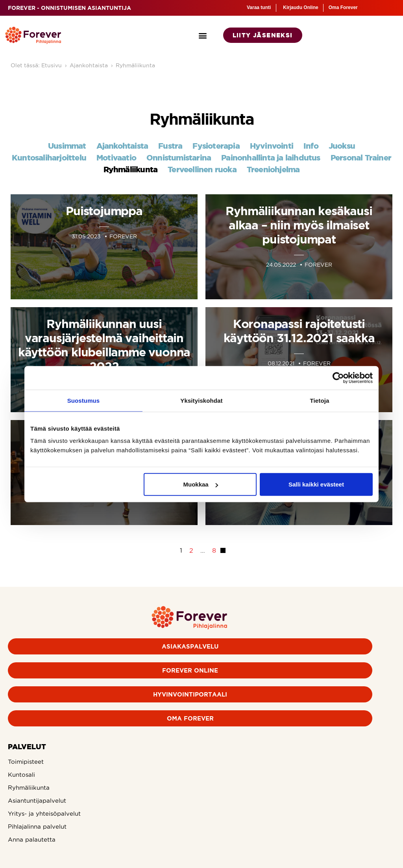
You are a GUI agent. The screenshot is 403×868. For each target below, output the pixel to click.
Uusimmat (67, 146)
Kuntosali (21, 775)
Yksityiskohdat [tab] (201, 400)
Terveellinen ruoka (202, 169)
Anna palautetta (32, 839)
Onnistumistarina (179, 158)
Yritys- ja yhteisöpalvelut (44, 814)
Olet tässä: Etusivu (36, 65)
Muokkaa (201, 484)
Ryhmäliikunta (135, 65)
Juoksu (342, 146)
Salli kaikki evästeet (316, 484)
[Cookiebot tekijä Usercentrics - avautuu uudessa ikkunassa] (338, 378)
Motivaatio (116, 158)
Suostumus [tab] (84, 400)
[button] (202, 35)
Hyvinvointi (272, 146)
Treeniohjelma (273, 169)
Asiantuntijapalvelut (37, 801)
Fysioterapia (216, 146)
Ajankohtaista (89, 65)
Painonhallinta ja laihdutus (271, 158)
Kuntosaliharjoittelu (49, 158)
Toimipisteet (26, 762)
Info (311, 146)
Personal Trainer (361, 158)
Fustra (170, 146)
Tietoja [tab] (320, 400)
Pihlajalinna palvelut (37, 827)
